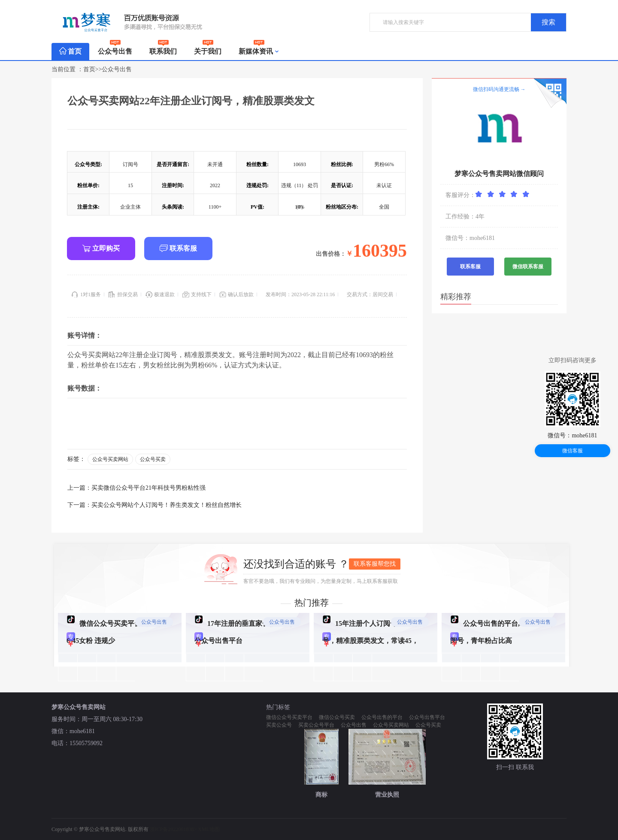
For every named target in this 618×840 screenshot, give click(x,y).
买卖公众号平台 (316, 725)
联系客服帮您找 (375, 564)
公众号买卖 (153, 459)
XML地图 (209, 829)
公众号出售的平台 (382, 717)
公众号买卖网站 (110, 459)
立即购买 (101, 248)
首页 (70, 51)
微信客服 (573, 451)
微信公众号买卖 (337, 717)
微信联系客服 (528, 267)
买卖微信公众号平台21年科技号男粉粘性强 (148, 488)
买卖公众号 (279, 725)
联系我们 (163, 49)
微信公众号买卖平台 (289, 717)
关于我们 (208, 49)
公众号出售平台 (427, 717)
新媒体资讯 (259, 52)
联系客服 (178, 248)
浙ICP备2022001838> (174, 829)
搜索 (548, 22)
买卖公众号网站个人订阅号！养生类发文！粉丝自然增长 (167, 505)
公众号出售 (115, 49)
